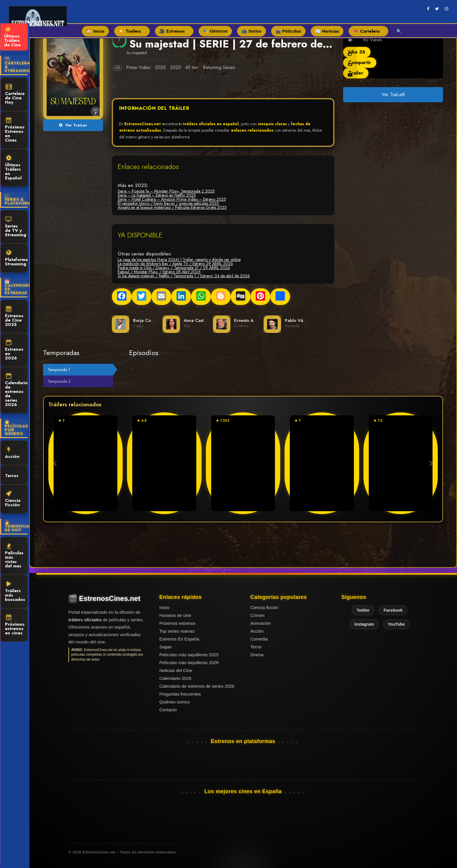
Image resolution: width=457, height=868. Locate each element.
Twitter (363, 610)
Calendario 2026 (175, 678)
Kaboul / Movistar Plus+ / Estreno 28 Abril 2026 (159, 272)
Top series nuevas (177, 631)
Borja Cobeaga (148, 320)
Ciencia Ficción (13, 499)
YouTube (396, 624)
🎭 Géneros (215, 31)
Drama (257, 655)
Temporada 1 (59, 370)
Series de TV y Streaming (16, 227)
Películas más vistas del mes (14, 556)
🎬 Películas (288, 31)
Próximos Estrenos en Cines (15, 130)
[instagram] (447, 9)
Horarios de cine (175, 615)
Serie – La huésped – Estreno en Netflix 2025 (157, 195)
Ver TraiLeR (393, 95)
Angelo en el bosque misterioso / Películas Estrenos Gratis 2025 (172, 207)
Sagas (166, 647)
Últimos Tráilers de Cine (12, 37)
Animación (261, 623)
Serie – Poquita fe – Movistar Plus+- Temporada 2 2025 (166, 191)
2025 (160, 67)
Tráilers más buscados (15, 592)
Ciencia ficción (265, 607)
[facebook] (428, 9)
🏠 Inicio (95, 31)
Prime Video (138, 67)
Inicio (164, 607)
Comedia (259, 639)
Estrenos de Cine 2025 (14, 317)
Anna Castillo (197, 320)
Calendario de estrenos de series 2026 (16, 390)
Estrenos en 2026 (14, 350)
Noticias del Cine (176, 670)
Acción (12, 453)
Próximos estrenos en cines (15, 625)
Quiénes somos (174, 702)
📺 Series (251, 31)
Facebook (393, 610)
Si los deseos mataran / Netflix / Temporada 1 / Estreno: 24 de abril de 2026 (184, 276)
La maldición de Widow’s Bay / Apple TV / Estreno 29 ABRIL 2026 (175, 264)
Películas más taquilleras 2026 (189, 663)
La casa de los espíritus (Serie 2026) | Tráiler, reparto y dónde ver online (179, 260)
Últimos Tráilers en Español (13, 168)
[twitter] (437, 9)
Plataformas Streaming (16, 259)
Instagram (364, 624)
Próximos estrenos (177, 623)
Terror (12, 475)
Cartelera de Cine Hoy (15, 95)
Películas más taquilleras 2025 (189, 655)
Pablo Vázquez (300, 320)
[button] (431, 463)
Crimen (257, 615)
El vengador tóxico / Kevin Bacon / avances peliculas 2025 (168, 203)
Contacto (168, 710)
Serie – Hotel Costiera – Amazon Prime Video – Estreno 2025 (172, 199)
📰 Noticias (327, 31)
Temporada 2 (59, 381)
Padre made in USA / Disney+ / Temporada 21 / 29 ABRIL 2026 (174, 268)
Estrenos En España (179, 639)
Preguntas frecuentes (180, 694)
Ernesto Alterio (249, 320)
